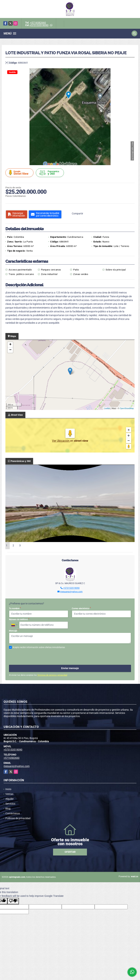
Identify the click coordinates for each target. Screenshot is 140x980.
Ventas (9, 794)
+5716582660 (38, 23)
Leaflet (107, 408)
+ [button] (10, 345)
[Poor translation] (13, 901)
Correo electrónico (81, 608)
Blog (8, 809)
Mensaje (14, 631)
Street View (20, 173)
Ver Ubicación (61, 441)
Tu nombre (15, 608)
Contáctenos (13, 813)
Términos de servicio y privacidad (52, 675)
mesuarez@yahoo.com (71, 592)
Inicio (8, 789)
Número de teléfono (19, 619)
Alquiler (10, 799)
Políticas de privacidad (18, 818)
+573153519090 (39, 25)
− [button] (10, 350)
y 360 (50, 173)
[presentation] (36, 657)
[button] (131, 72)
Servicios (10, 804)
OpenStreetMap (127, 408)
